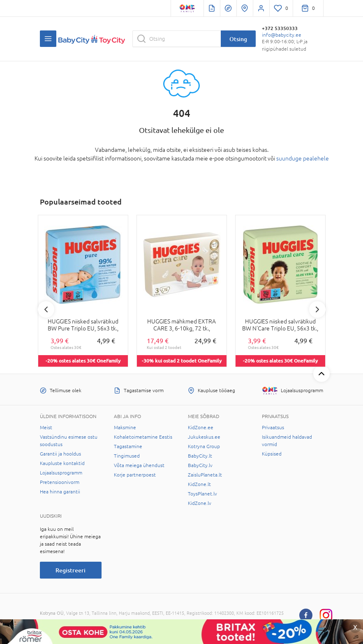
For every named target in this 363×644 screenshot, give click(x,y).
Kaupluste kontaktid (62, 463)
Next (317, 309)
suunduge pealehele (303, 158)
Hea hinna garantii (60, 492)
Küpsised (272, 454)
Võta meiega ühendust (139, 465)
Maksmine (125, 428)
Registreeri (71, 570)
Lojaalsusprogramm (61, 473)
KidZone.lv (200, 503)
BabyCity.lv (200, 465)
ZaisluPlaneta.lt (205, 475)
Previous (46, 309)
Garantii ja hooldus (60, 454)
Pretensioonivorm (60, 482)
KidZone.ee (201, 428)
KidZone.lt (199, 484)
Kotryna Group (204, 446)
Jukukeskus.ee (204, 437)
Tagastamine (128, 446)
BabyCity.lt (200, 456)
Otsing (238, 39)
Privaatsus (273, 428)
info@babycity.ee (282, 35)
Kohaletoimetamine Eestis (143, 437)
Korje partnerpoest (135, 475)
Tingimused (127, 456)
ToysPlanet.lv (202, 494)
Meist (46, 428)
